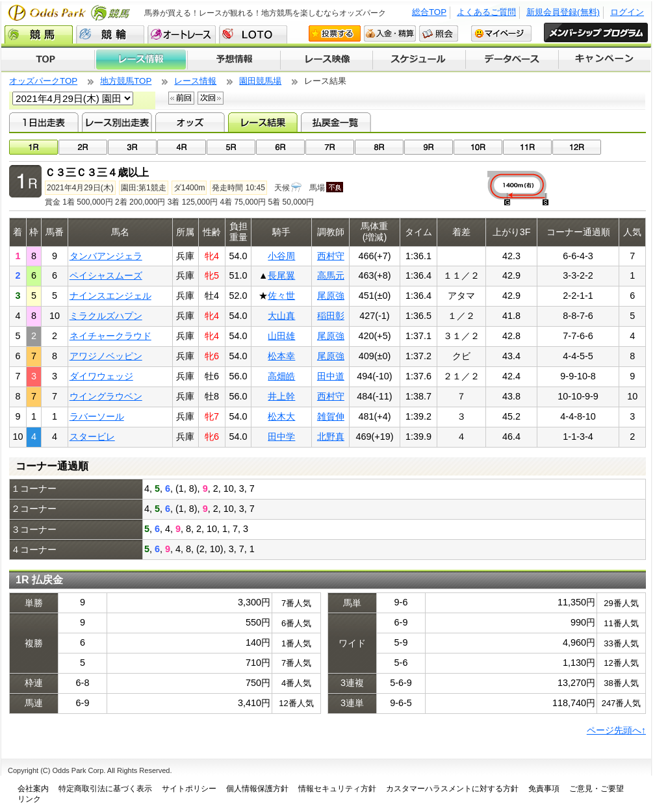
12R (577, 147)
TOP (48, 60)
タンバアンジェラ (106, 256)
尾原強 (331, 296)
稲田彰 (331, 316)
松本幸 (281, 356)
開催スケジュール (419, 60)
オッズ (190, 122)
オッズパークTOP (43, 81)
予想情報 (234, 60)
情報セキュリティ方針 (337, 789)
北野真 (331, 437)
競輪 (110, 34)
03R (132, 147)
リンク (29, 799)
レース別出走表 (117, 122)
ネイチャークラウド (110, 336)
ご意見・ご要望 (597, 789)
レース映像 (326, 60)
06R (280, 147)
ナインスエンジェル (110, 296)
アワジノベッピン (106, 356)
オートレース (182, 34)
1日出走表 (44, 122)
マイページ (501, 33)
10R (478, 147)
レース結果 (263, 122)
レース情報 (141, 60)
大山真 (281, 316)
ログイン (627, 12)
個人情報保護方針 (257, 789)
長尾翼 (281, 275)
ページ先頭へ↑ (616, 730)
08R (379, 147)
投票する (335, 33)
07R (330, 147)
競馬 (39, 34)
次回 (211, 98)
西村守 (331, 256)
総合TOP (429, 12)
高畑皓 (281, 376)
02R (83, 147)
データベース (512, 60)
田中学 (281, 437)
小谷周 (281, 256)
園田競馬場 (260, 81)
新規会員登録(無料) (563, 12)
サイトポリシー (189, 789)
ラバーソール (97, 416)
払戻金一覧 (336, 122)
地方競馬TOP (126, 81)
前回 (181, 98)
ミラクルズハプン (106, 316)
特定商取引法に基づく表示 (105, 789)
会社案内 (33, 789)
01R (33, 147)
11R (527, 147)
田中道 (331, 376)
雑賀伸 (331, 416)
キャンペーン (605, 60)
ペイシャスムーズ (106, 275)
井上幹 (281, 396)
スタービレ (92, 437)
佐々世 (281, 296)
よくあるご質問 (486, 12)
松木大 (281, 416)
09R (429, 147)
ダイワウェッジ (101, 376)
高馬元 (331, 275)
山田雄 (281, 336)
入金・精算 (390, 33)
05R (231, 147)
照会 (439, 33)
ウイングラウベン (106, 396)
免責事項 (544, 789)
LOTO (253, 34)
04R (182, 147)
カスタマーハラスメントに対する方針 (452, 789)
